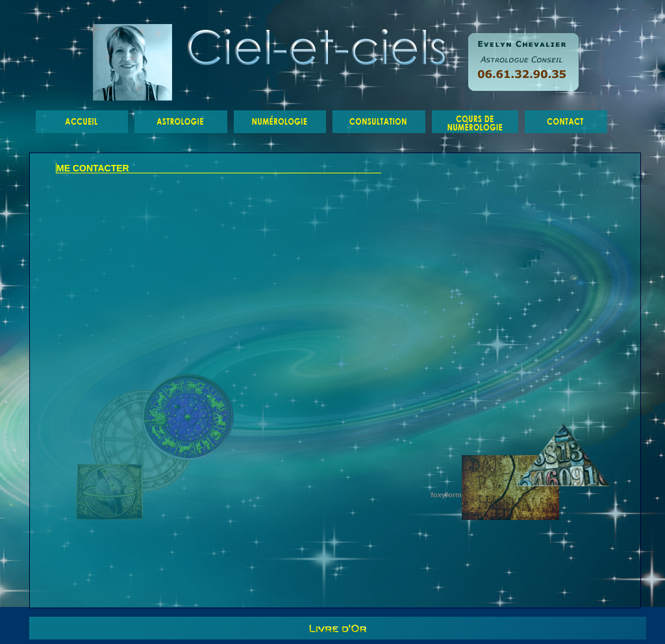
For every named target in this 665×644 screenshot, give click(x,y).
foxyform (446, 495)
